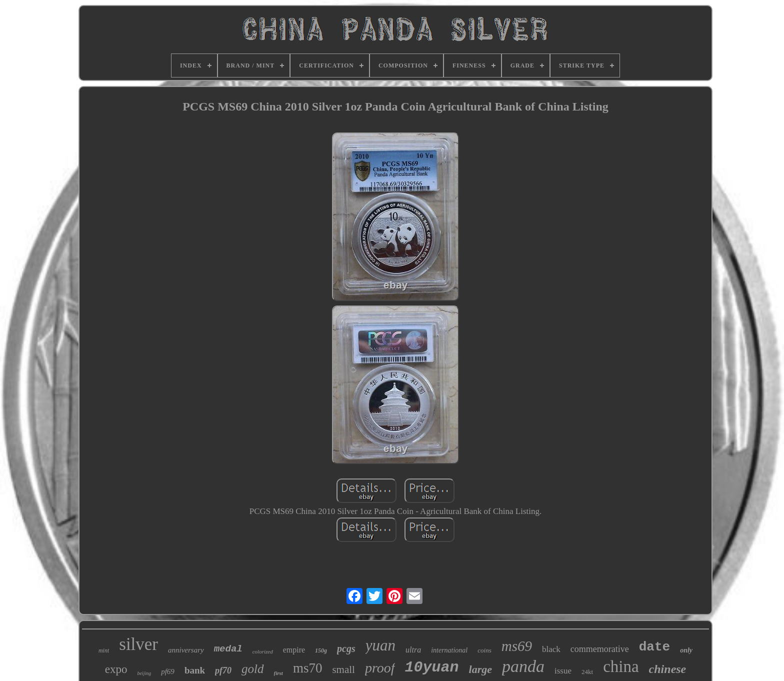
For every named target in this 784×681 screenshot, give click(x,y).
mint (104, 650)
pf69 (168, 671)
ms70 (308, 668)
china (621, 666)
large (480, 669)
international (449, 650)
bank (195, 670)
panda (523, 666)
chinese (668, 669)
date (654, 647)
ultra (413, 650)
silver (138, 644)
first (278, 673)
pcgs (346, 648)
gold (252, 669)
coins (484, 650)
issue (563, 671)
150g (321, 650)
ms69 (517, 646)
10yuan (432, 667)
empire (294, 650)
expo (116, 669)
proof (380, 668)
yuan (380, 645)
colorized (263, 651)
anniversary (186, 650)
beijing (144, 673)
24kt (587, 672)
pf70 (223, 670)
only (686, 650)
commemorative (600, 649)
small (343, 669)
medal (228, 649)
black (551, 649)
